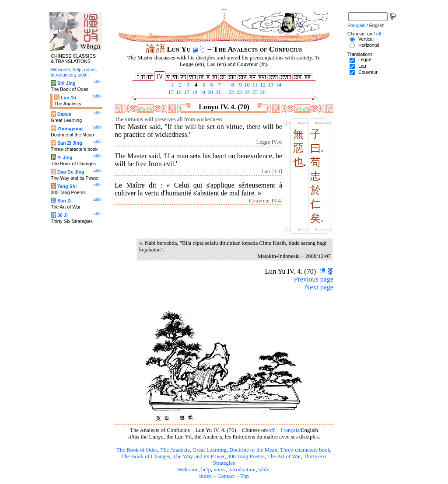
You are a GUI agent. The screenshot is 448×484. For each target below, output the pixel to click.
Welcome (188, 470)
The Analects (175, 450)
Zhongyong (70, 129)
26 (262, 92)
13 (270, 85)
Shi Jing (66, 83)
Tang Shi (67, 186)
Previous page (314, 279)
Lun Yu (68, 97)
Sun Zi (65, 201)
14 (278, 85)
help (206, 470)
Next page (319, 287)
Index (205, 476)
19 (202, 92)
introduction (242, 470)
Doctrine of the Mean (253, 450)
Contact (226, 476)
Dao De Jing (71, 172)
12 (262, 85)
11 (254, 85)
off (271, 430)
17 (186, 92)
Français (290, 430)
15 (170, 92)
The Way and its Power (199, 456)
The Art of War (284, 456)
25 (254, 92)
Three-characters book (305, 450)
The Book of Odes (137, 450)
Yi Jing (65, 157)
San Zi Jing (70, 143)
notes (219, 470)
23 (238, 92)
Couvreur (368, 72)
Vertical (366, 39)
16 (178, 92)
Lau (362, 66)
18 (194, 92)
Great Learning (210, 450)
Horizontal (369, 45)
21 (217, 92)
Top (245, 476)
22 (231, 92)
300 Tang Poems (246, 456)
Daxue (64, 114)
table (264, 470)
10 (246, 85)
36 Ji (63, 215)
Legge (365, 59)
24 (246, 92)
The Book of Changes (146, 456)
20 (210, 92)
